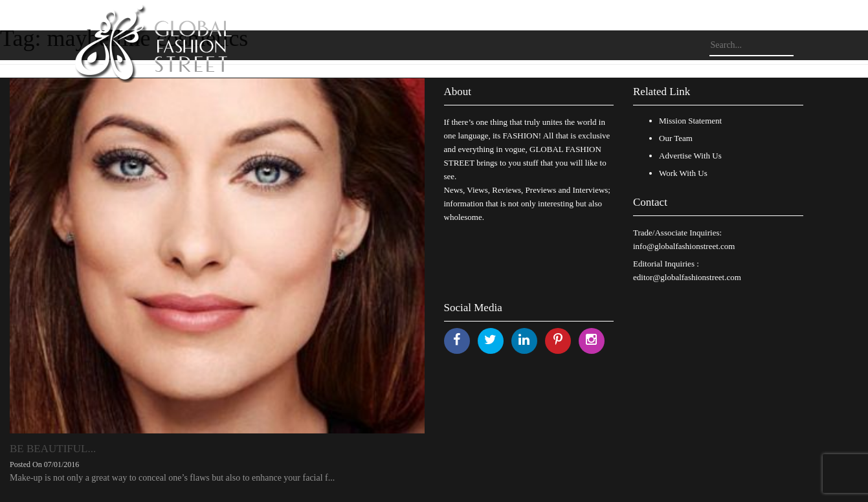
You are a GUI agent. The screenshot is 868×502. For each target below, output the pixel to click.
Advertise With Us (690, 156)
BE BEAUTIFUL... (53, 449)
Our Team (676, 138)
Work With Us (683, 173)
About (458, 92)
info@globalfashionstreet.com (684, 246)
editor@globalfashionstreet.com (687, 277)
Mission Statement (690, 121)
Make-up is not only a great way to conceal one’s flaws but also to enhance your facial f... (172, 478)
